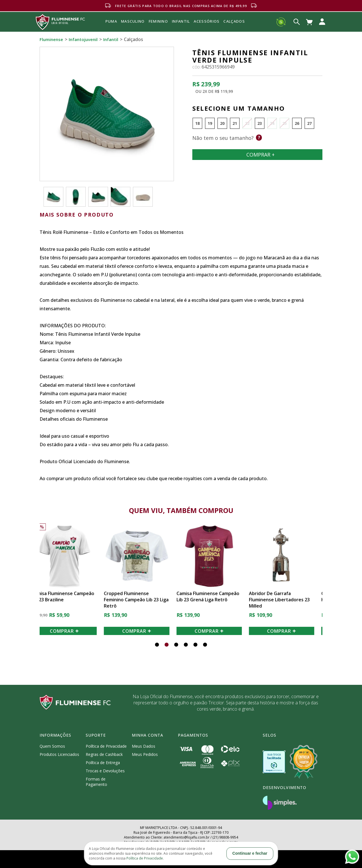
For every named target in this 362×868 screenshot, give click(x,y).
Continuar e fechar (250, 853)
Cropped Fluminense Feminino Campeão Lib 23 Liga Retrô (144, 600)
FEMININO (158, 21)
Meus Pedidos (145, 754)
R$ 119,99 (224, 91)
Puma (111, 28)
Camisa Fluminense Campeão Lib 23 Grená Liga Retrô (216, 597)
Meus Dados (144, 746)
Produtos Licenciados (59, 754)
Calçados (234, 21)
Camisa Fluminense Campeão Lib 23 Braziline (71, 597)
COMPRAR (72, 631)
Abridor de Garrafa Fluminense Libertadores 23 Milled (287, 600)
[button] (157, 645)
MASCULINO (133, 21)
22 (247, 123)
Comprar (257, 155)
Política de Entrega (103, 763)
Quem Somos (52, 746)
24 (272, 123)
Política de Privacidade (106, 746)
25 (285, 123)
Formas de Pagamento (96, 782)
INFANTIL (181, 21)
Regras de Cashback (104, 754)
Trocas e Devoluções (105, 771)
